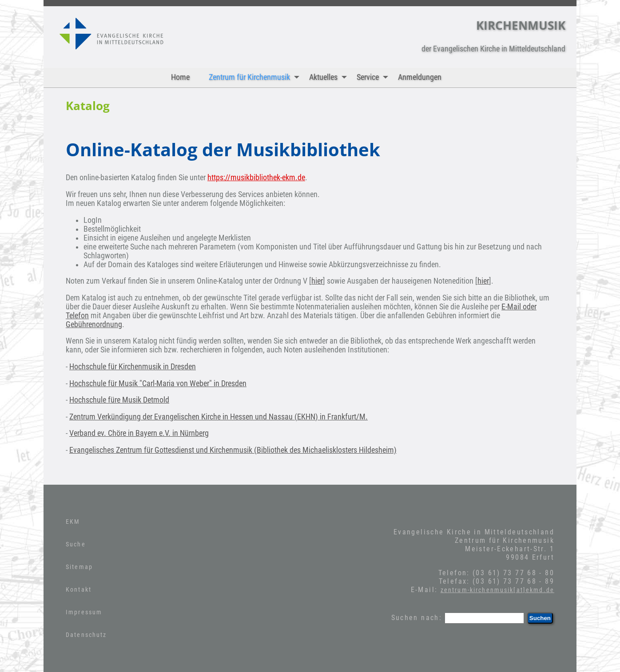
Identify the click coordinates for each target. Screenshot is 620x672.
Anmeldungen (420, 77)
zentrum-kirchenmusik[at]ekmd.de (497, 590)
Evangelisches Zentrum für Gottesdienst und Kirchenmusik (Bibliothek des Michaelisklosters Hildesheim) (233, 450)
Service (374, 77)
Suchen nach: (417, 618)
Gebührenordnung (94, 324)
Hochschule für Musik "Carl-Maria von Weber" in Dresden (158, 383)
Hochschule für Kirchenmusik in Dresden (133, 367)
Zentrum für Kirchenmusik (256, 77)
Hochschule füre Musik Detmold (119, 400)
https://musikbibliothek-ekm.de (256, 178)
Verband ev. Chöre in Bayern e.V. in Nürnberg (139, 433)
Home (180, 77)
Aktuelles (330, 77)
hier (317, 281)
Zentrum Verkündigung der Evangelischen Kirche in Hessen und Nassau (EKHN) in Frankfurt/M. (219, 417)
